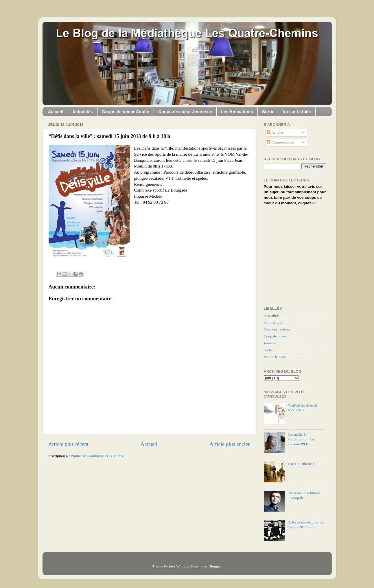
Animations (273, 323)
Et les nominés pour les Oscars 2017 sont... (306, 524)
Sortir (268, 112)
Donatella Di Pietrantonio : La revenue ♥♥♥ (301, 439)
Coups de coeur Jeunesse (185, 112)
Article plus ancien (230, 444)
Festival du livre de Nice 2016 (303, 408)
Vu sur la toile (297, 112)
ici (315, 203)
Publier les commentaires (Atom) (97, 456)
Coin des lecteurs (277, 329)
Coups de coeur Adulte (126, 112)
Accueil (55, 112)
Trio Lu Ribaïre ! (301, 464)
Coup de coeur (275, 336)
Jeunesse (271, 343)
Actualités (83, 112)
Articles (275, 132)
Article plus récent (69, 444)
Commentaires (281, 142)
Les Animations (237, 112)
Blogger (214, 566)
